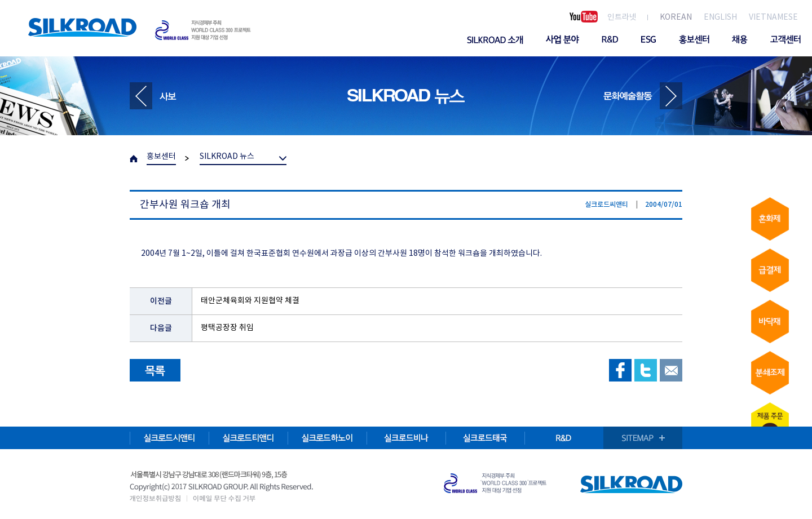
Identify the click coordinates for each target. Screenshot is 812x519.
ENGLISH (720, 17)
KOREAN (676, 17)
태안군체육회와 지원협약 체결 (250, 301)
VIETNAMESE (773, 17)
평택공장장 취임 (227, 328)
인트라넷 (622, 17)
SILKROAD (82, 27)
